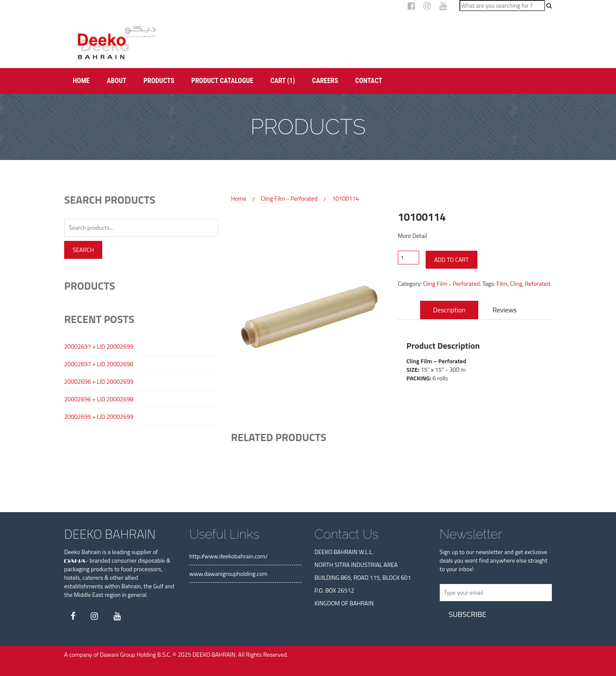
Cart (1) (283, 81)
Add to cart (452, 259)
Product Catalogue (222, 81)
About (116, 81)
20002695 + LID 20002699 (99, 417)
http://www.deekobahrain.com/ (229, 556)
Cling (516, 283)
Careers (325, 81)
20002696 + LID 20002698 (99, 399)
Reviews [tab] (505, 310)
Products (159, 81)
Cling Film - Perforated (289, 198)
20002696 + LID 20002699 (99, 382)
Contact (369, 81)
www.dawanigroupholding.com (229, 574)
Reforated (538, 283)
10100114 (345, 198)
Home (81, 81)
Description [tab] (449, 310)
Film (502, 283)
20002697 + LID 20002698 (99, 364)
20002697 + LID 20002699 (99, 347)
